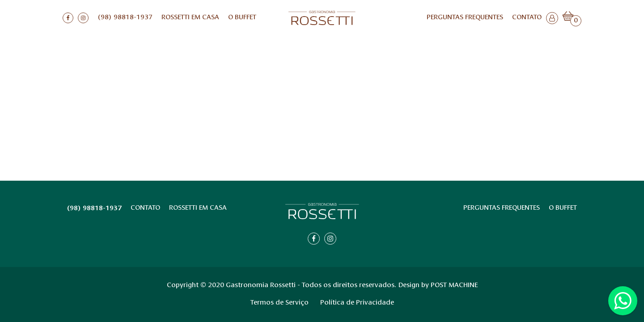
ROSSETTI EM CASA (190, 18)
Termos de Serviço (280, 303)
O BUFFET (242, 18)
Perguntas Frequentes (465, 18)
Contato (527, 18)
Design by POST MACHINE (438, 286)
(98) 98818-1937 (125, 18)
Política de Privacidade (357, 303)
